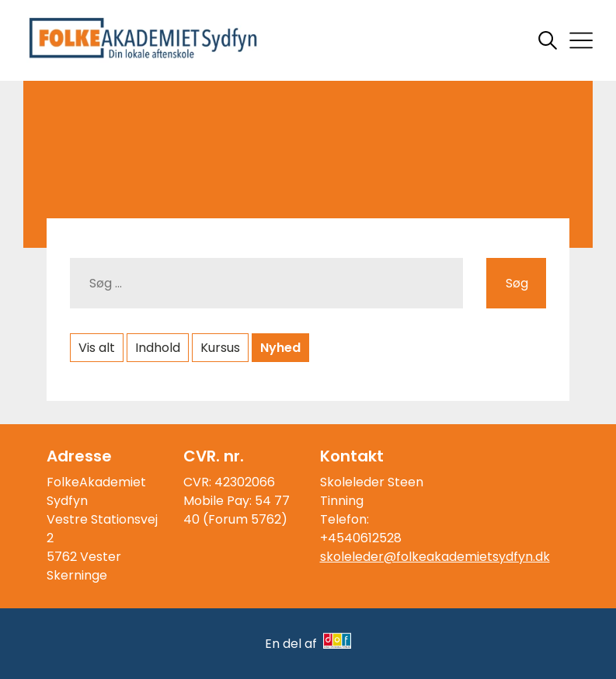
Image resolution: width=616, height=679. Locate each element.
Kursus (220, 348)
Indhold (158, 348)
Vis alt (97, 348)
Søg (517, 283)
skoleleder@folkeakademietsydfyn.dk (435, 557)
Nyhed (280, 348)
